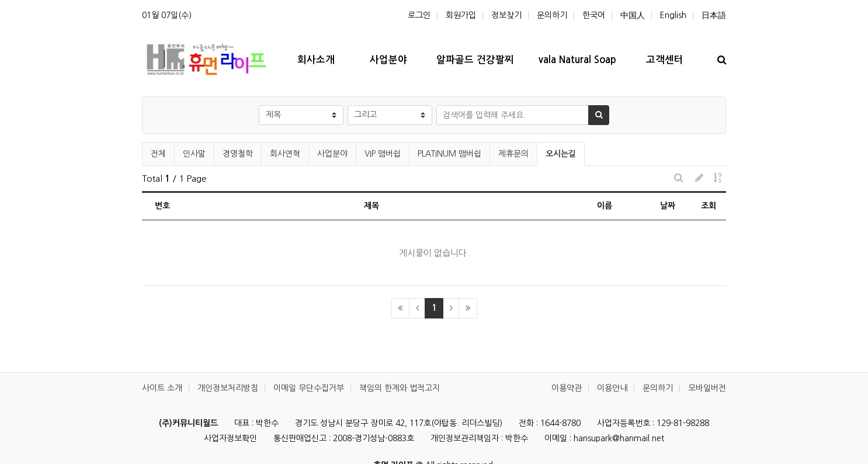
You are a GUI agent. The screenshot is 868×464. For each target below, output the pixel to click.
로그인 (419, 15)
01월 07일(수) (167, 15)
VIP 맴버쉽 (383, 154)
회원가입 (461, 15)
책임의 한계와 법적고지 (400, 388)
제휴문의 (513, 154)
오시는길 (561, 152)
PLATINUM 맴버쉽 (449, 154)
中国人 (633, 15)
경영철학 (238, 154)
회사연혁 (285, 154)
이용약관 (567, 388)
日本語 (714, 15)
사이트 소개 (162, 388)
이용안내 (612, 388)
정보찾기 (506, 15)
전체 (158, 154)
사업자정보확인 (230, 438)
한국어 (594, 15)
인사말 (194, 154)
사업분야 (332, 154)
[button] (699, 179)
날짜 (668, 206)
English (673, 15)
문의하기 (552, 15)
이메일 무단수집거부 (309, 388)
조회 (709, 206)
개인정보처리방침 (228, 388)
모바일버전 (707, 388)
